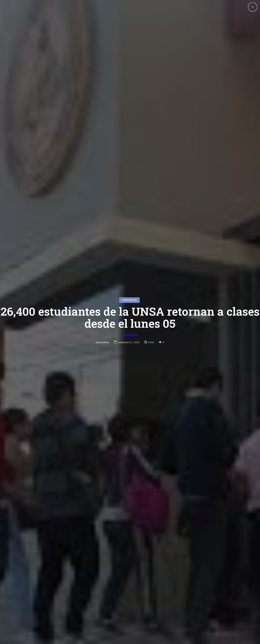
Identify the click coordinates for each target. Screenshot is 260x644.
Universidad (130, 263)
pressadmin (102, 305)
